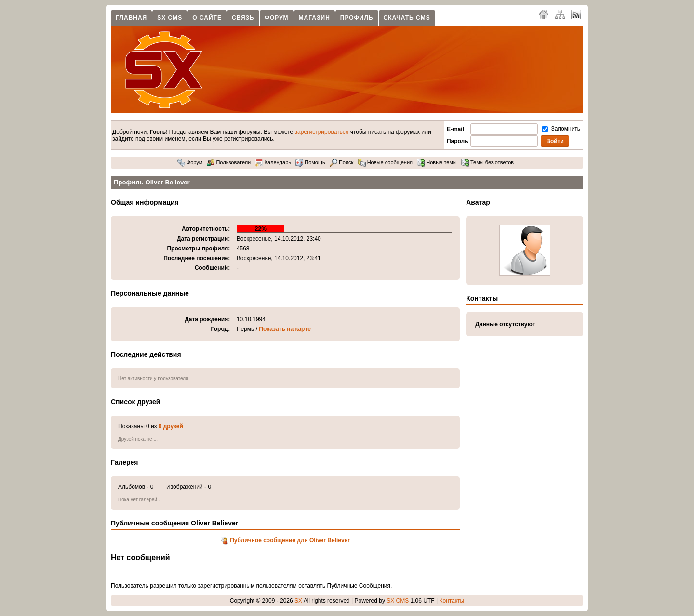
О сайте (207, 18)
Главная (131, 18)
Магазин (314, 18)
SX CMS (170, 18)
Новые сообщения (385, 162)
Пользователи (229, 162)
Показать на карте (285, 329)
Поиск (342, 162)
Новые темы (437, 162)
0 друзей (171, 426)
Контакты (452, 601)
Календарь (273, 162)
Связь (243, 18)
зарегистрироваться (322, 132)
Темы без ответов (487, 162)
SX (298, 601)
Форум (277, 18)
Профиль (357, 18)
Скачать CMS (407, 18)
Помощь (310, 162)
